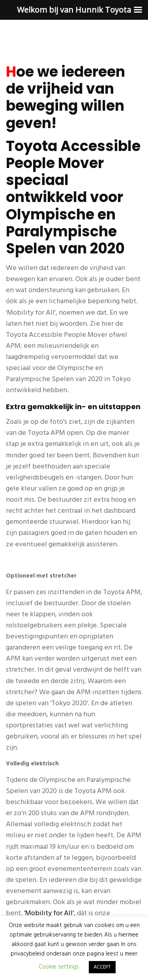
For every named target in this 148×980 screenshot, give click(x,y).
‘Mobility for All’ (49, 913)
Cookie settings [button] (59, 967)
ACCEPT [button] (102, 967)
